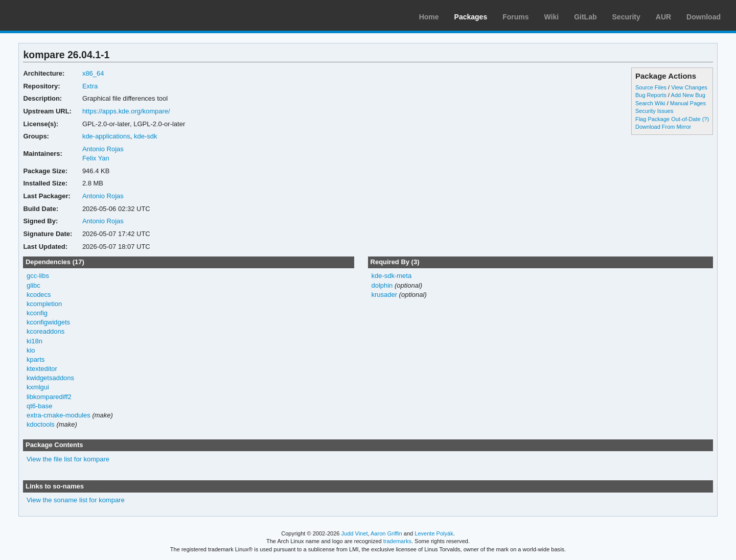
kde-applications (106, 136)
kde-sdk (145, 136)
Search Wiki (650, 103)
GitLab (585, 17)
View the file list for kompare (68, 459)
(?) (706, 119)
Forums (515, 17)
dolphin (382, 285)
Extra (90, 86)
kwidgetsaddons (50, 378)
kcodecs (39, 295)
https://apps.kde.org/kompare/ (126, 111)
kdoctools (41, 424)
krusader (384, 295)
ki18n (34, 341)
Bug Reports (651, 95)
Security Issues (654, 111)
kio (31, 350)
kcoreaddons (45, 331)
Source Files (651, 87)
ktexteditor (42, 369)
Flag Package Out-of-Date (668, 119)
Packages (471, 17)
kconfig (37, 313)
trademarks (397, 541)
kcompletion (44, 304)
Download (704, 17)
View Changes (689, 87)
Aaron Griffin (386, 533)
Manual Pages (688, 103)
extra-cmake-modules (59, 415)
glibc (33, 285)
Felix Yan (96, 158)
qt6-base (40, 406)
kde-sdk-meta (391, 276)
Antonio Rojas (103, 149)
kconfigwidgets (48, 322)
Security (626, 17)
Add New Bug (688, 95)
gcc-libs (38, 276)
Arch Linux (56, 15)
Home (429, 17)
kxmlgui (38, 387)
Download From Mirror (663, 127)
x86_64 (93, 73)
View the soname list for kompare (76, 500)
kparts (36, 359)
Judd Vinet (355, 533)
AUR (663, 17)
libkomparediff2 (49, 397)
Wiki (552, 17)
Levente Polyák (434, 533)
